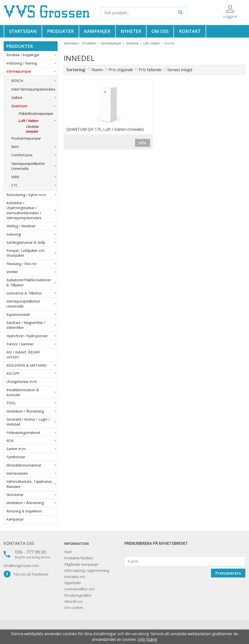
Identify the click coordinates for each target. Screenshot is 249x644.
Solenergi (32, 234)
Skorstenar (32, 495)
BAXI (34, 147)
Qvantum (34, 106)
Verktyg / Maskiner (32, 226)
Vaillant (34, 98)
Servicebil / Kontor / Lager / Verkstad (32, 422)
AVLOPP (32, 373)
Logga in (230, 16)
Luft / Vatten (38, 121)
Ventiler (32, 272)
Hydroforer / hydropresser (32, 336)
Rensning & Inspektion (24, 511)
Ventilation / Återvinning (32, 411)
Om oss (160, 31)
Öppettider (73, 583)
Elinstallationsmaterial (32, 465)
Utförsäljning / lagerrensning (87, 570)
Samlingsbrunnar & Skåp (32, 242)
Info (143, 143)
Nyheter (131, 31)
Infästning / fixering (32, 63)
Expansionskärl (32, 315)
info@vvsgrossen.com (21, 566)
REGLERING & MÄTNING (32, 365)
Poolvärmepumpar (26, 138)
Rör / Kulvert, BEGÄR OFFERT (23, 355)
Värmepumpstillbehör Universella (34, 166)
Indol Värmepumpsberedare (33, 89)
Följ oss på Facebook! (26, 574)
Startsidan (23, 31)
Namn (97, 70)
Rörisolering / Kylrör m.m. (32, 195)
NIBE (34, 177)
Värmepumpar (32, 71)
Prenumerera (228, 573)
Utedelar (32, 127)
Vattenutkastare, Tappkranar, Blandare (32, 484)
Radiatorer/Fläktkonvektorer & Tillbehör (32, 282)
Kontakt (190, 31)
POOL (32, 403)
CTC (34, 185)
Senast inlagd (180, 70)
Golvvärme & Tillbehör (32, 293)
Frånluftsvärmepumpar (36, 114)
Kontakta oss (19, 543)
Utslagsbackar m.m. (22, 382)
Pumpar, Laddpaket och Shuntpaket (32, 253)
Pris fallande (150, 70)
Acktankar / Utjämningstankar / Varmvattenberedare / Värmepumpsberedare (32, 210)
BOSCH (34, 81)
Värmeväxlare (32, 473)
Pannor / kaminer (32, 344)
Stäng (152, 639)
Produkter (60, 31)
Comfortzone (34, 155)
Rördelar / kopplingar (32, 55)
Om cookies (74, 608)
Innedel (32, 132)
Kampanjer (97, 31)
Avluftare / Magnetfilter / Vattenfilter (32, 325)
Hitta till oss (74, 601)
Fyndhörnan (16, 457)
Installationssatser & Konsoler (32, 392)
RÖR (32, 441)
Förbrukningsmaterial (32, 433)
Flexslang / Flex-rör (32, 264)
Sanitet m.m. (32, 449)
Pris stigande (121, 70)
